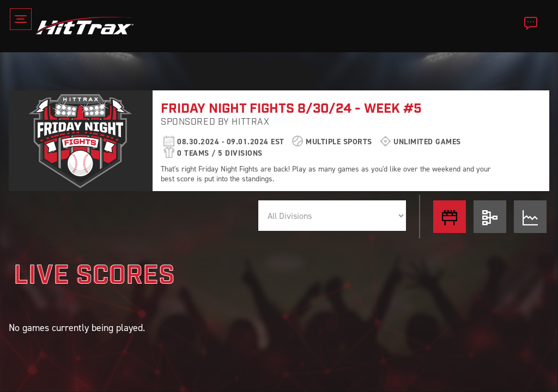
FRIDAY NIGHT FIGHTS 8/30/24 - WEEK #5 (291, 109)
